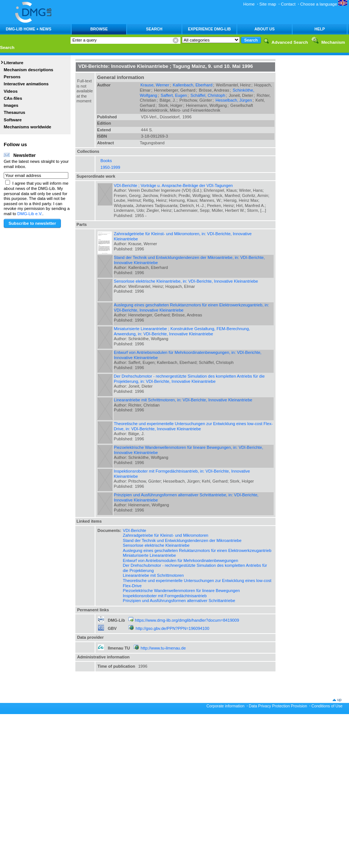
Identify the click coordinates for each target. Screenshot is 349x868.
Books (106, 161)
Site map (268, 4)
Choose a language (324, 4)
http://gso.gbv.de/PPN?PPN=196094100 (172, 628)
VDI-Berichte (135, 530)
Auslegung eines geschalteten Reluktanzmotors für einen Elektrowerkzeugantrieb (197, 550)
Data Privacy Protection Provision (278, 706)
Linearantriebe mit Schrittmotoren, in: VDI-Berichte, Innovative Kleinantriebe (183, 400)
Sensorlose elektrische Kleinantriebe (156, 545)
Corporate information (225, 706)
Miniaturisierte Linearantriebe (149, 555)
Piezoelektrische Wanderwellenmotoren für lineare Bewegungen (181, 591)
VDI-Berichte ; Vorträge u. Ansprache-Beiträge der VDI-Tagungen (174, 185)
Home (249, 4)
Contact (288, 4)
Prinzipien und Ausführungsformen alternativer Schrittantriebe (179, 601)
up (339, 700)
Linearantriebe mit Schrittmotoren (153, 575)
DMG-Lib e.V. (30, 214)
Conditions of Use (327, 706)
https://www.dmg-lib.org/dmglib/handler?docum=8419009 (187, 620)
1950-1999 (110, 167)
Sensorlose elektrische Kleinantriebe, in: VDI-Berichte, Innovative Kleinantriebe (186, 281)
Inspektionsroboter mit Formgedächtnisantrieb (165, 596)
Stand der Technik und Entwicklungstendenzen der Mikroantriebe (182, 540)
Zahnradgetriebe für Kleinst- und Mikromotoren (166, 535)
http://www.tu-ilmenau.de (163, 648)
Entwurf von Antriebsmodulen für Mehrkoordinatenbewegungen (181, 560)
